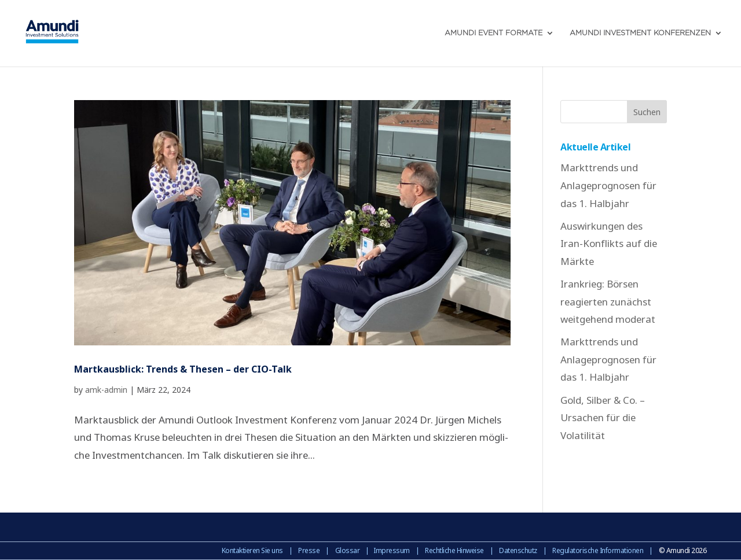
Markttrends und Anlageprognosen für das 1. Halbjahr (608, 185)
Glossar (348, 550)
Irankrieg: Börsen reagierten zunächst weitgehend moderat (608, 301)
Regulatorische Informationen (598, 550)
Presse (309, 550)
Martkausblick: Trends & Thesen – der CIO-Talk (183, 369)
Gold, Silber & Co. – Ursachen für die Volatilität (603, 418)
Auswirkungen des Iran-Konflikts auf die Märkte (609, 244)
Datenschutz (518, 550)
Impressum (392, 550)
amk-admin (106, 390)
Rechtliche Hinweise (454, 550)
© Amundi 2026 (683, 550)
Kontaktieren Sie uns (252, 550)
